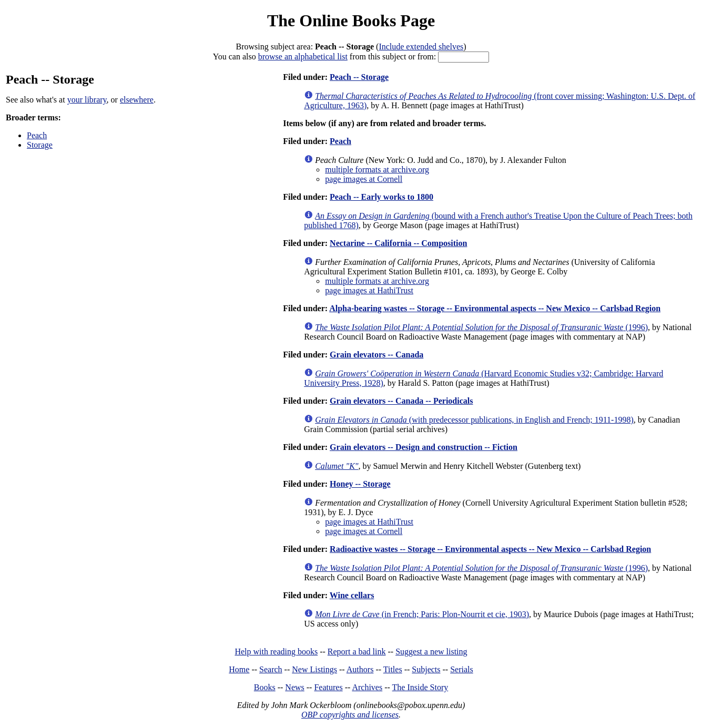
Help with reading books (276, 652)
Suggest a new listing (431, 652)
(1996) (481, 327)
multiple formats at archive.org (377, 170)
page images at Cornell (364, 179)
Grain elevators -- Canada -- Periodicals (401, 401)
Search (271, 669)
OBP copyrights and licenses (350, 715)
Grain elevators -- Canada (377, 355)
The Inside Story (420, 687)
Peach (37, 135)
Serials (462, 669)
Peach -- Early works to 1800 (381, 197)
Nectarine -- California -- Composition (398, 243)
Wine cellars (352, 595)
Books (265, 687)
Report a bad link (357, 652)
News (294, 687)
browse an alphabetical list (303, 57)
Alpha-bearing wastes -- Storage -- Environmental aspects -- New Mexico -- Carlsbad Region (495, 308)
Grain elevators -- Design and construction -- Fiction (424, 447)
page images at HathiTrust (369, 290)
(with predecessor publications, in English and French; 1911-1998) (474, 420)
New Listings (314, 669)
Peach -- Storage (359, 77)
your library (87, 100)
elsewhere (137, 100)
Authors (360, 669)
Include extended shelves (421, 47)
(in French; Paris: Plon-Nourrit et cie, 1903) (422, 614)
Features (328, 687)
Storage (40, 145)
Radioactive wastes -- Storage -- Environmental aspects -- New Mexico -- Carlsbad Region (490, 549)
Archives (367, 687)
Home (239, 669)
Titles (393, 669)
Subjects (426, 669)
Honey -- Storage (360, 484)
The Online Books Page (351, 20)
